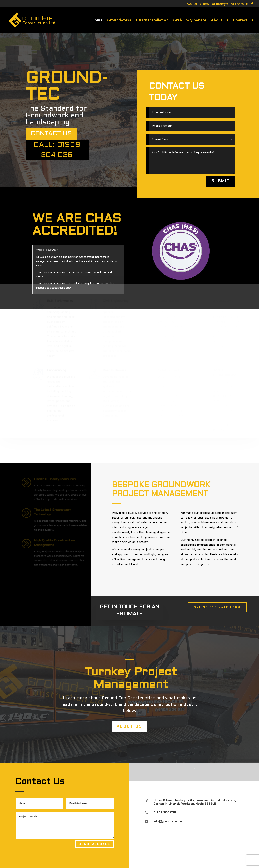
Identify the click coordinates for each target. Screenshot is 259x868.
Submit (221, 181)
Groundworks (119, 21)
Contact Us (243, 21)
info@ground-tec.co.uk (170, 821)
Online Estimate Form (217, 607)
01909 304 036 (165, 813)
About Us (220, 21)
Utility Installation (152, 21)
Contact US (51, 134)
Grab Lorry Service (190, 21)
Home (97, 21)
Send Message (95, 844)
